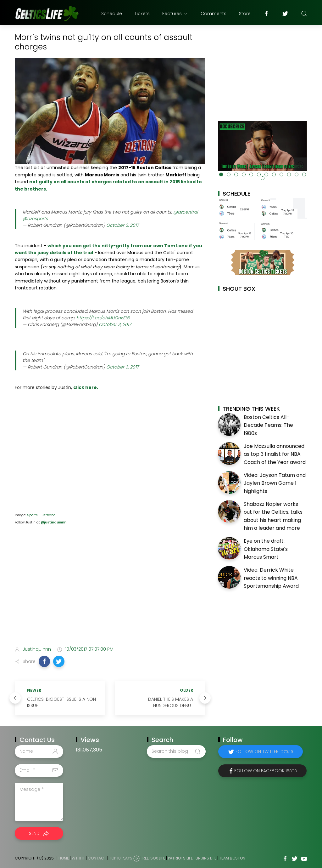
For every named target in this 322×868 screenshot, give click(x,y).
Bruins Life (206, 858)
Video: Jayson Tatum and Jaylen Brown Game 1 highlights (275, 483)
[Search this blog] (176, 751)
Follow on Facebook (266, 771)
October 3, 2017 (122, 225)
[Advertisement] (110, 591)
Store (245, 14)
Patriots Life (180, 858)
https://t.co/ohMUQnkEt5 (103, 318)
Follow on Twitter (264, 751)
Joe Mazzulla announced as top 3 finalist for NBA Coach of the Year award (275, 454)
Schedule (112, 14)
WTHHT (78, 858)
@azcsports (35, 219)
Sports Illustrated (41, 515)
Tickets (142, 14)
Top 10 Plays (121, 858)
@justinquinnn (53, 522)
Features (175, 14)
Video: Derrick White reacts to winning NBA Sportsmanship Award (271, 578)
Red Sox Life (154, 858)
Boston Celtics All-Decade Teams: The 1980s (268, 425)
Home (64, 858)
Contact (97, 858)
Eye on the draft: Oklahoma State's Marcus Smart (266, 549)
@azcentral (186, 212)
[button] (44, 661)
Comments (214, 14)
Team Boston (232, 858)
